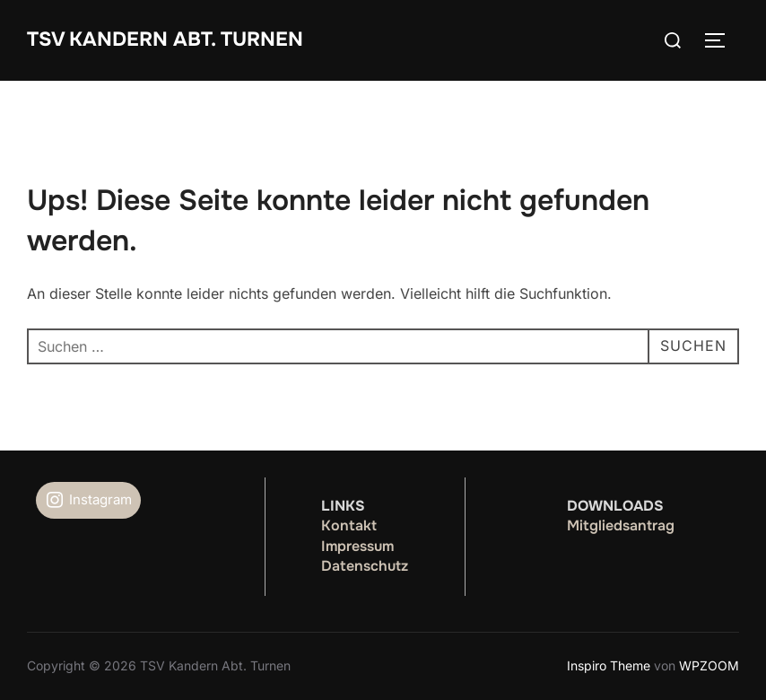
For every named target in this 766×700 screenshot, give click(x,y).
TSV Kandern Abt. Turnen (165, 39)
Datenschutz (365, 566)
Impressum (357, 546)
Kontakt (349, 525)
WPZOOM (709, 665)
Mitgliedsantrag (621, 525)
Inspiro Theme (609, 665)
